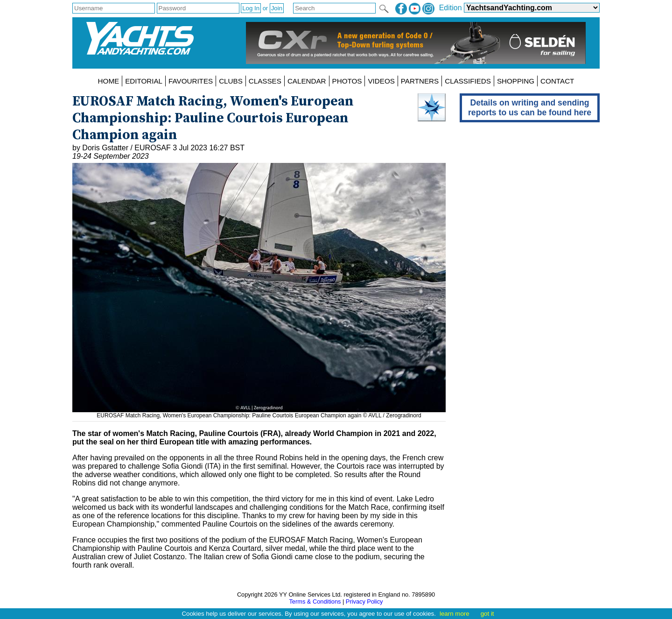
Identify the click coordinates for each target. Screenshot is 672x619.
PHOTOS (347, 81)
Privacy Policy (364, 601)
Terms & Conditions (315, 601)
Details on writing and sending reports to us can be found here (530, 108)
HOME (109, 81)
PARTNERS (420, 81)
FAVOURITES (191, 81)
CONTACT (557, 81)
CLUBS (231, 81)
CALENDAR (307, 81)
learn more (455, 614)
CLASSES (265, 81)
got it (487, 614)
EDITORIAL (144, 81)
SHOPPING (516, 81)
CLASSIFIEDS (468, 81)
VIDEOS (381, 81)
